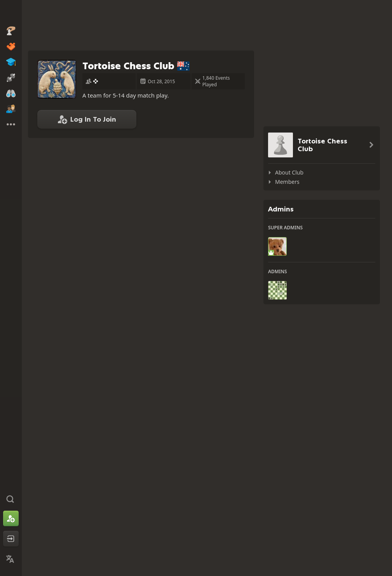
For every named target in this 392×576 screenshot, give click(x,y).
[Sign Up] (11, 518)
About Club (289, 172)
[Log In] (11, 539)
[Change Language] (11, 559)
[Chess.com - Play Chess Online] (11, 13)
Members (287, 182)
